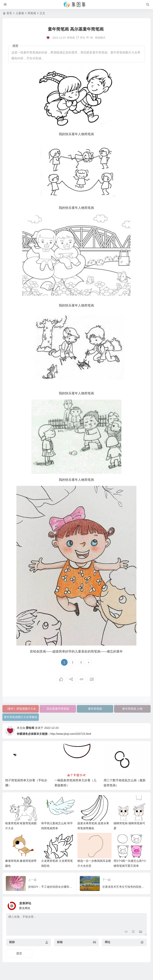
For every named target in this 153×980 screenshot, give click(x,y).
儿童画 (20, 13)
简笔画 (32, 13)
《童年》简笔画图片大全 (21, 709)
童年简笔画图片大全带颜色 (21, 717)
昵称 (12, 942)
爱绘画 (30, 728)
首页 (9, 13)
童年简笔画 (95, 709)
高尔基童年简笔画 (58, 709)
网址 (108, 942)
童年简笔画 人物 (132, 709)
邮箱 (60, 942)
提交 (19, 953)
